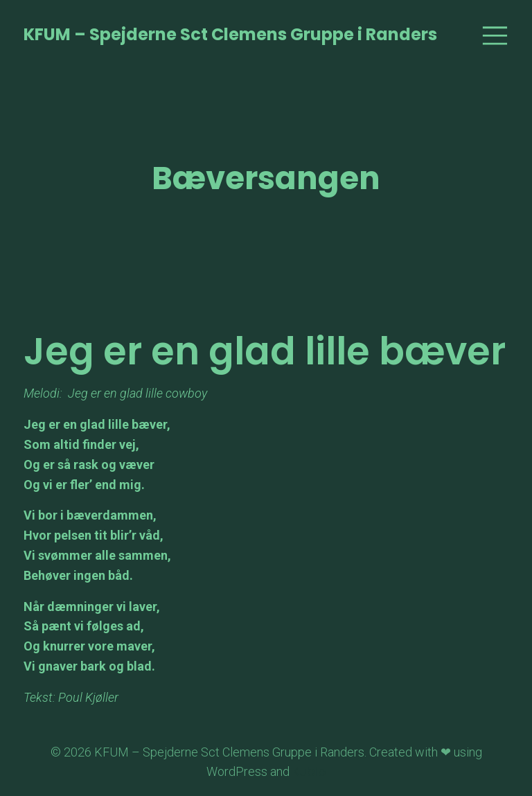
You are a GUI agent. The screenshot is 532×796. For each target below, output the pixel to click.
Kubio (309, 771)
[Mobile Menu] (495, 35)
